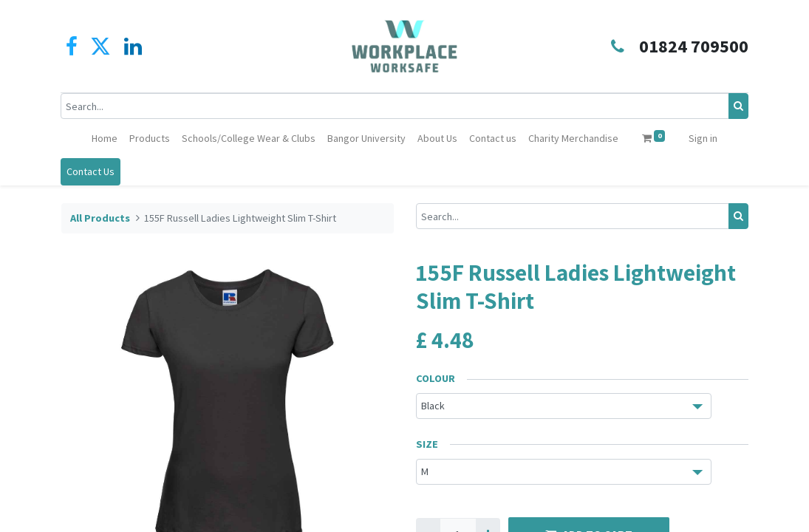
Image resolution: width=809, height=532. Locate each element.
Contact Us (91, 171)
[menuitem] (105, 139)
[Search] (738, 106)
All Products (100, 218)
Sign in (703, 138)
